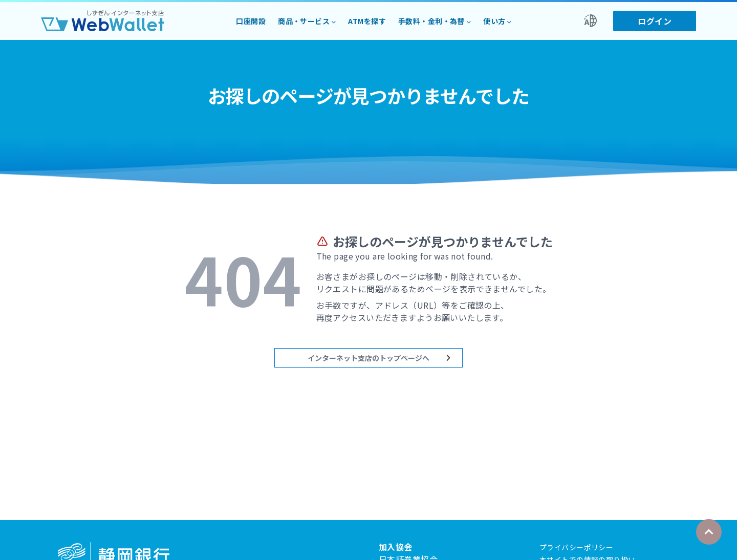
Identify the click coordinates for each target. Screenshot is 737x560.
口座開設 (251, 21)
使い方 (494, 21)
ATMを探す (367, 21)
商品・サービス (304, 21)
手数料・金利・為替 (431, 21)
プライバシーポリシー (576, 547)
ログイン (655, 21)
